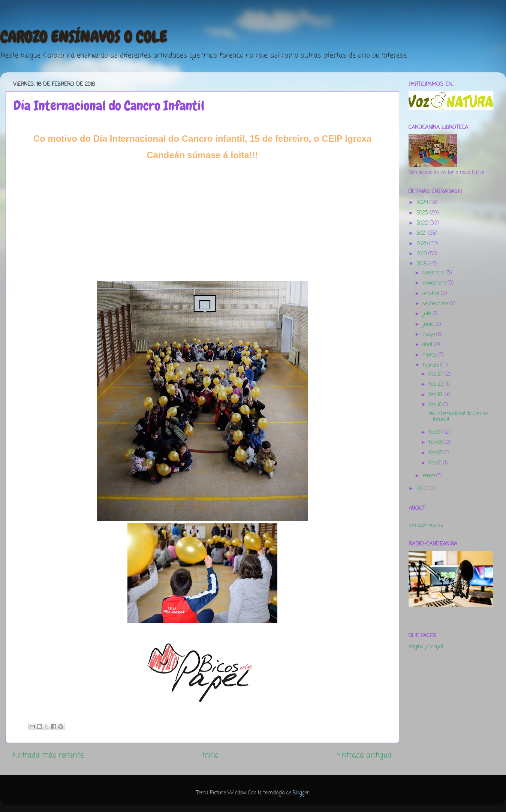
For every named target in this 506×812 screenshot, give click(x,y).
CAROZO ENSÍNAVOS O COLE (83, 37)
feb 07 (436, 432)
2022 (423, 223)
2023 (423, 213)
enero (429, 476)
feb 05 (436, 453)
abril (428, 345)
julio (428, 314)
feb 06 (436, 443)
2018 (422, 264)
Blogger (301, 793)
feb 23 (437, 384)
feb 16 (436, 405)
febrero (431, 365)
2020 (423, 244)
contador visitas (426, 525)
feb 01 (436, 463)
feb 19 (436, 395)
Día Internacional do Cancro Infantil (457, 417)
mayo (429, 335)
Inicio (210, 755)
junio (429, 324)
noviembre (435, 283)
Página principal (426, 647)
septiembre (436, 304)
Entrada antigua (365, 755)
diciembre (434, 273)
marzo (430, 355)
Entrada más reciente (48, 755)
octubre (432, 294)
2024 (423, 203)
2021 (422, 233)
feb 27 (436, 374)
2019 (422, 254)
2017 (422, 489)
